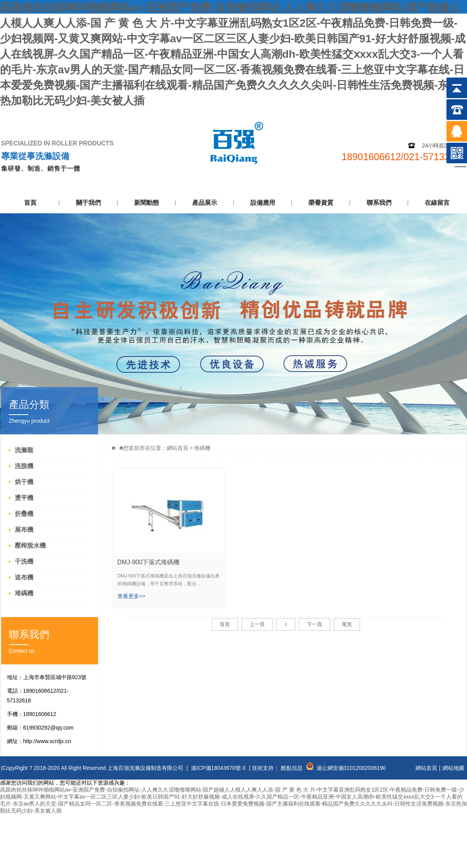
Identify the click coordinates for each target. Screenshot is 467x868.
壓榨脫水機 (30, 546)
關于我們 (88, 203)
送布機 (24, 577)
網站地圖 (409, 115)
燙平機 (24, 498)
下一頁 (314, 624)
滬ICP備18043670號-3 (218, 768)
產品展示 (205, 203)
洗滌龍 (24, 450)
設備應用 (263, 203)
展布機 (24, 530)
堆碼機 (24, 593)
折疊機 (24, 514)
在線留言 (437, 203)
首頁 (30, 203)
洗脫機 (24, 466)
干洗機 (24, 561)
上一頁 (257, 624)
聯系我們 (379, 203)
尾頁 (347, 624)
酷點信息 (292, 768)
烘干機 (24, 482)
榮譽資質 (321, 203)
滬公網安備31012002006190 (351, 768)
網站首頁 (177, 448)
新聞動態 (146, 203)
